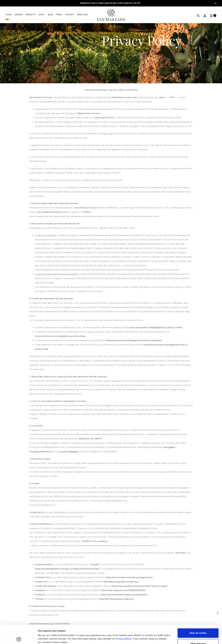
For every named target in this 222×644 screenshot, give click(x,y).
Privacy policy (123, 620)
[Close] (216, 3)
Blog (51, 15)
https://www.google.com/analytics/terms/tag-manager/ (139, 586)
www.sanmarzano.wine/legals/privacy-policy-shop (60, 336)
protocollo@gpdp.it (69, 452)
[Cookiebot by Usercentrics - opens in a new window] (19, 638)
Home (9, 15)
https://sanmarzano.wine (124, 97)
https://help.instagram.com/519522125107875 (123, 590)
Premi (59, 15)
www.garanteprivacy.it (40, 452)
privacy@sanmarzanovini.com (53, 212)
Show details (151, 633)
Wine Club (82, 15)
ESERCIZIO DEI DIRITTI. (90, 439)
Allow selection (198, 625)
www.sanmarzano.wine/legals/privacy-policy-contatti (155, 327)
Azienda (19, 15)
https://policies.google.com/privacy (121, 582)
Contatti (69, 15)
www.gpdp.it (169, 447)
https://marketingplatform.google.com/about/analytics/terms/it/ (67, 569)
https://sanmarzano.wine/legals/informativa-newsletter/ (134, 340)
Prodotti (31, 15)
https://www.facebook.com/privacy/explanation (129, 577)
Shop (42, 15)
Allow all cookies (198, 615)
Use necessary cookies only (198, 636)
